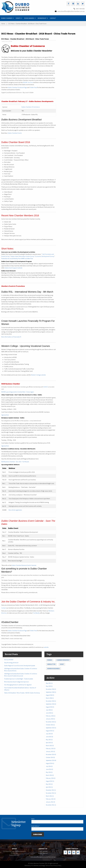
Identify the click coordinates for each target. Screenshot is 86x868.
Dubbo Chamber (7, 18)
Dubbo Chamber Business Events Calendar (24, 565)
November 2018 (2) (51, 689)
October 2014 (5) (50, 757)
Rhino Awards (29, 18)
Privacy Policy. (57, 865)
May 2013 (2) (49, 784)
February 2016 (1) (51, 716)
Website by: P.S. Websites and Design (35, 865)
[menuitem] (7, 18)
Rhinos (50, 660)
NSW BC (46, 387)
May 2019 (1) (49, 686)
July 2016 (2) (49, 710)
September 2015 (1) (51, 728)
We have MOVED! (9, 660)
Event (62, 664)
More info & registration (15, 510)
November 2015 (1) (51, 722)
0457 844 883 (80, 9)
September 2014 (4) (51, 760)
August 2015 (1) (50, 731)
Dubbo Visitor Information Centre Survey (22, 256)
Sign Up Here (5, 415)
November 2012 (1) (51, 793)
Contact (53, 18)
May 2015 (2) (49, 740)
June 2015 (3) (49, 737)
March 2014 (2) (50, 775)
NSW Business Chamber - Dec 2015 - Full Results (15, 462)
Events (18, 18)
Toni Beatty (36, 613)
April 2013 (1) (49, 787)
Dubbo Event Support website (14, 268)
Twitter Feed (33, 87)
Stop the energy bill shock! (11, 663)
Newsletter (51, 664)
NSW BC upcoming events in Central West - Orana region (18, 392)
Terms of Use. (49, 865)
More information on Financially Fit (11, 337)
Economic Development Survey (45, 256)
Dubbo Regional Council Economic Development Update (20, 666)
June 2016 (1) (49, 713)
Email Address (36, 826)
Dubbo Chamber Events (15, 133)
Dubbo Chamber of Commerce (31, 107)
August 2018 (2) (50, 695)
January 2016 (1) (50, 719)
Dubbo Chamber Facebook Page (17, 87)
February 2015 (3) (51, 749)
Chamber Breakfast (63, 660)
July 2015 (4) (49, 734)
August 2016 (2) (50, 707)
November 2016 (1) (51, 701)
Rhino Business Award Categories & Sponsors (17, 682)
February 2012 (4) (51, 799)
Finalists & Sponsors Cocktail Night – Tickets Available (19, 679)
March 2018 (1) (50, 698)
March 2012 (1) (50, 796)
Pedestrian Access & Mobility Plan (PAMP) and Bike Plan (17, 258)
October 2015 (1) (50, 725)
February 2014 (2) (51, 778)
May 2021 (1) (49, 683)
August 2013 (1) (50, 781)
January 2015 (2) (50, 751)
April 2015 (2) (49, 743)
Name (33, 819)
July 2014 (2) (49, 766)
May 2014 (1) (49, 772)
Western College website (38, 375)
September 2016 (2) (51, 704)
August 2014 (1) (50, 763)
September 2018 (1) (51, 692)
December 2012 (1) (51, 790)
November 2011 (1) (51, 805)
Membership (42, 18)
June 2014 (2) (49, 769)
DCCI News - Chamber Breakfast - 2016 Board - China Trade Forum (27, 24)
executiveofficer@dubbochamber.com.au (71, 11)
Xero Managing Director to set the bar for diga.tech (18, 685)
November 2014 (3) (51, 754)
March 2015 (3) (50, 746)
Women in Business (53, 669)
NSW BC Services (28, 82)
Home (3, 24)
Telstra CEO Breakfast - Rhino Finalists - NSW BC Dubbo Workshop (22, 693)
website (46, 647)
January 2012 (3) (50, 802)
